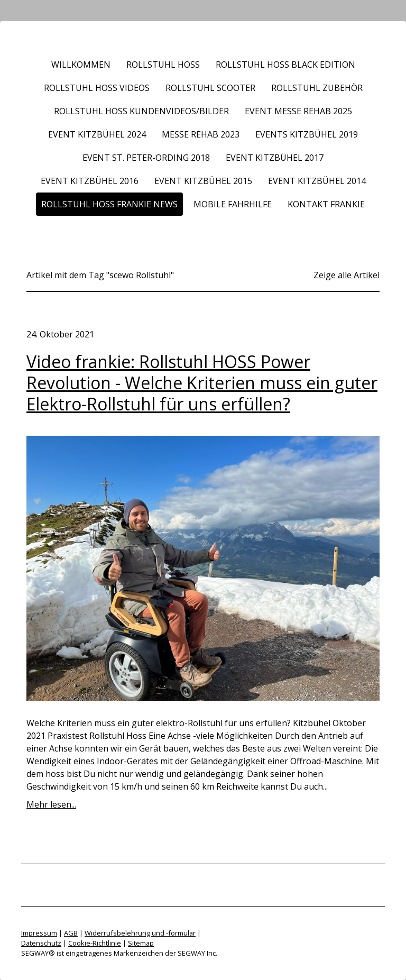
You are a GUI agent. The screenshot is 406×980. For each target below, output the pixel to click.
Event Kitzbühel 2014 (317, 181)
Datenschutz (41, 943)
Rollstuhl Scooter (210, 88)
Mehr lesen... (51, 804)
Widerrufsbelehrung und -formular (140, 933)
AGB (71, 933)
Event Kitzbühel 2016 (90, 181)
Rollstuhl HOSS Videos (97, 88)
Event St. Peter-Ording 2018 (146, 158)
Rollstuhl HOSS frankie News (109, 204)
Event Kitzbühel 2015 (203, 181)
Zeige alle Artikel (347, 275)
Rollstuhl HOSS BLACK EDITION (285, 65)
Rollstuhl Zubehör (317, 88)
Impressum (39, 933)
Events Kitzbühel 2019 (307, 134)
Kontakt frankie (326, 204)
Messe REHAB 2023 (201, 134)
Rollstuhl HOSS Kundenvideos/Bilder (141, 111)
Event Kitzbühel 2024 (97, 134)
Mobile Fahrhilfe (233, 204)
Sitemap (141, 943)
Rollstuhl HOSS (163, 65)
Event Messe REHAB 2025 (298, 111)
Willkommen (81, 65)
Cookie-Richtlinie (95, 943)
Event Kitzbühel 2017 (275, 158)
